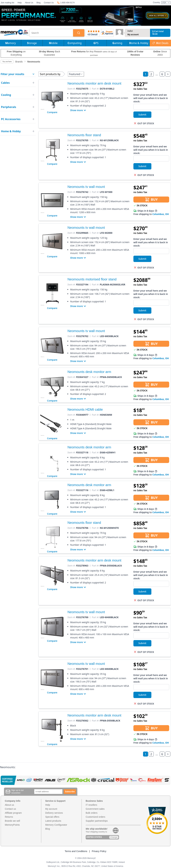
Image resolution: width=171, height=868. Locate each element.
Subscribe (70, 792)
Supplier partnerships (97, 821)
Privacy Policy (99, 851)
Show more (79, 110)
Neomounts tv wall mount (86, 187)
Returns (9, 817)
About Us (29, 3)
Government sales (95, 809)
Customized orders (95, 817)
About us (9, 805)
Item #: (71, 89)
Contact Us (49, 3)
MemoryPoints (12, 825)
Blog (38, 3)
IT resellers (91, 805)
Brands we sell (12, 821)
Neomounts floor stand (84, 135)
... (157, 74)
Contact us (10, 809)
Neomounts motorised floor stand (92, 279)
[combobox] (51, 33)
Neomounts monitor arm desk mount (94, 83)
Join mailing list (7, 3)
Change (114, 837)
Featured (76, 74)
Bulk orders (92, 813)
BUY (151, 200)
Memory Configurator (56, 825)
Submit (142, 115)
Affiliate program (13, 813)
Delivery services (54, 813)
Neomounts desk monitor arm (89, 372)
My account (133, 35)
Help (20, 3)
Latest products (53, 821)
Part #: (95, 89)
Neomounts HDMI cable (85, 409)
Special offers (52, 817)
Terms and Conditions (76, 851)
